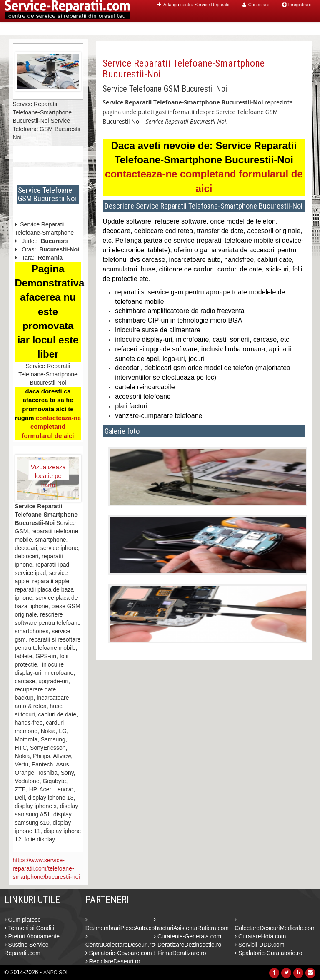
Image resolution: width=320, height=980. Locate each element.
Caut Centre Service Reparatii (208, 29)
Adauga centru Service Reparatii (193, 5)
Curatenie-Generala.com (187, 936)
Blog (268, 29)
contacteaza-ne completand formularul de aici (51, 427)
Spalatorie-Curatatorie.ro (268, 953)
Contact (294, 29)
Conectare (256, 5)
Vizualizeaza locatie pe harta (48, 472)
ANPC (50, 973)
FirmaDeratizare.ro (180, 953)
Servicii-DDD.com (259, 945)
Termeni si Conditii (30, 928)
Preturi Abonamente (32, 936)
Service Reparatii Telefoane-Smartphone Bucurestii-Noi (184, 69)
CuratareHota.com (260, 936)
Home (147, 29)
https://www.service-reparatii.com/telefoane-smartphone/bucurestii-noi (46, 868)
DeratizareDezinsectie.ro (187, 945)
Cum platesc (23, 920)
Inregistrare (297, 5)
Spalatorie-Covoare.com (119, 953)
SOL (64, 973)
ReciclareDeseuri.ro (113, 961)
